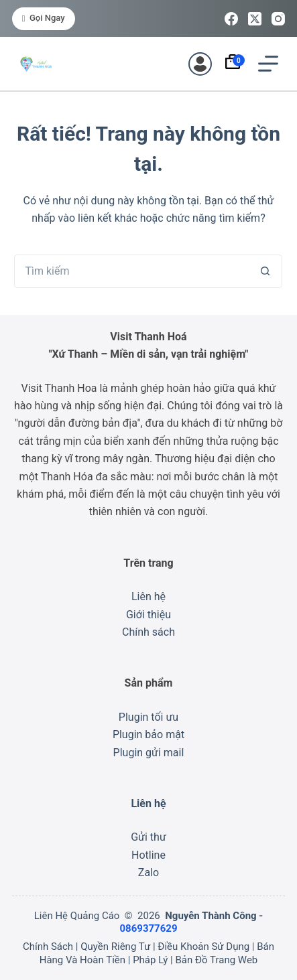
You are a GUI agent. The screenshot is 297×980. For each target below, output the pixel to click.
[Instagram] (278, 19)
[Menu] (268, 64)
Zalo (148, 872)
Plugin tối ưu (148, 717)
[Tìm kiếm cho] (131, 271)
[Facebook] (231, 19)
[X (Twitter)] (255, 19)
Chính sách (148, 632)
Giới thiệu (148, 615)
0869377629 (148, 928)
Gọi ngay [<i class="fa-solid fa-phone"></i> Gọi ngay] (44, 18)
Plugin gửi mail (149, 753)
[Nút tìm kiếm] (265, 271)
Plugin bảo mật (148, 734)
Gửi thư (148, 837)
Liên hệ (148, 597)
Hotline (148, 855)
